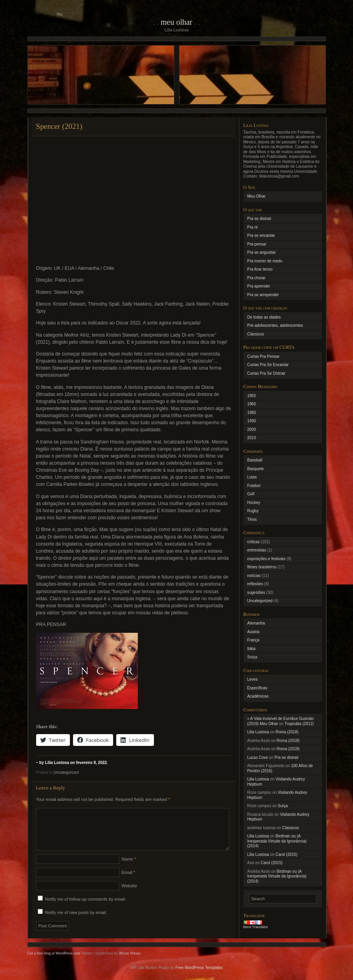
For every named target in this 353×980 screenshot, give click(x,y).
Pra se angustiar (262, 252)
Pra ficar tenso (260, 269)
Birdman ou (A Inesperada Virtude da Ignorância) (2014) (277, 841)
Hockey (254, 503)
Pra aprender (259, 286)
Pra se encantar (261, 235)
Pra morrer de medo (265, 261)
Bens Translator (256, 927)
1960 (252, 404)
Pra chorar (257, 278)
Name (129, 868)
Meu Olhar (176, 22)
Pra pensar (257, 244)
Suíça (252, 657)
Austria (253, 632)
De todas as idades (264, 317)
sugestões (256, 593)
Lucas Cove (258, 757)
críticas (254, 542)
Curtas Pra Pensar (263, 356)
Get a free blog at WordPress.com (54, 963)
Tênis (252, 519)
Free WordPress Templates (199, 977)
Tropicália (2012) (299, 724)
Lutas (252, 477)
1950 (252, 396)
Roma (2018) (287, 732)
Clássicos (256, 334)
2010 (252, 438)
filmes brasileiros (262, 567)
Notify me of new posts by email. (76, 922)
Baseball (255, 460)
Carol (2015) (287, 855)
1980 (252, 413)
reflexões (255, 584)
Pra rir (253, 227)
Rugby (253, 511)
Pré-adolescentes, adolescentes (275, 325)
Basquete (256, 469)
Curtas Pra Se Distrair (266, 373)
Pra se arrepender (263, 295)
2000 (252, 430)
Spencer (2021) (59, 126)
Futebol (254, 486)
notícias (254, 576)
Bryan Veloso (130, 963)
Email (129, 882)
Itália (251, 649)
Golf (251, 494)
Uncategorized (66, 772)
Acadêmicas (258, 696)
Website (130, 895)
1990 (252, 421)
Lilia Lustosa (258, 732)
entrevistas (257, 550)
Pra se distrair (260, 219)
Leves (253, 679)
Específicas (257, 688)
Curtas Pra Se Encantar (268, 365)
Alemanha (256, 623)
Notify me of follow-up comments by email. (86, 909)
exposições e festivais (266, 559)
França (253, 640)
